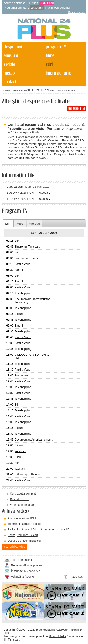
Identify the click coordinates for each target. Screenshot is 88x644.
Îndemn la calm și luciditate (25, 524)
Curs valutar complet (23, 494)
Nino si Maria (23, 337)
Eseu (50, 3)
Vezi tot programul (59, 8)
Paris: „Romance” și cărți (23, 535)
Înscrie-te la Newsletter (26, 571)
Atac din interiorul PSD (22, 518)
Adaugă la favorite (23, 577)
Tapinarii (20, 469)
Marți (20, 224)
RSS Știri (79, 109)
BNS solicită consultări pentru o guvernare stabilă (38, 530)
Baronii (19, 270)
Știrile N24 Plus (36, 90)
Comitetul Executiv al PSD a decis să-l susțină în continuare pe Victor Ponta (46, 127)
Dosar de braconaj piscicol (24, 541)
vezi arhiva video (15, 547)
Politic (36, 132)
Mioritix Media (57, 636)
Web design (11, 636)
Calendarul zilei (20, 499)
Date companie (77, 12)
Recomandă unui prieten (27, 565)
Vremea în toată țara (23, 505)
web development (33, 636)
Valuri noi (20, 451)
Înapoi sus (76, 577)
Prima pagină (19, 90)
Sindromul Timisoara (27, 247)
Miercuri (34, 224)
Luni (8, 224)
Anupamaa (21, 375)
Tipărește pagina (22, 560)
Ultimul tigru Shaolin (27, 475)
